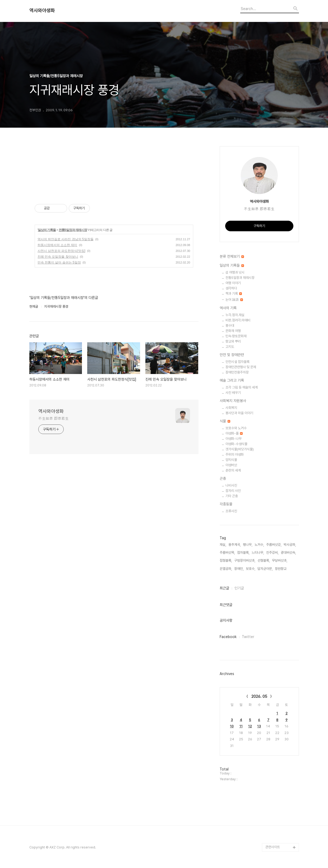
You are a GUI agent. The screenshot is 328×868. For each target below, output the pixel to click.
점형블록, (226, 560)
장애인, (239, 569)
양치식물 (231, 460)
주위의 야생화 (235, 454)
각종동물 (226, 504)
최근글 (224, 588)
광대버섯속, (288, 553)
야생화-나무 (234, 439)
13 (259, 726)
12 (250, 726)
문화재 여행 (233, 331)
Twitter (248, 637)
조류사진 (231, 511)
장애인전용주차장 (237, 372)
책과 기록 (234, 294)
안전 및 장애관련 (232, 355)
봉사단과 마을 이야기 (239, 413)
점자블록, (243, 553)
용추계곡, (235, 545)
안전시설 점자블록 (237, 362)
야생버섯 (231, 465)
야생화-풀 (234, 433)
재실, (223, 545)
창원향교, (281, 569)
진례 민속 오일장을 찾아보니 (58, 257)
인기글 (239, 588)
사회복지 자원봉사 (233, 401)
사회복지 (231, 408)
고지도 (230, 347)
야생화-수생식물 (236, 444)
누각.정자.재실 (235, 315)
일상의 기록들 (47, 230)
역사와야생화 (42, 11)
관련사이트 (273, 847)
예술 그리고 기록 (232, 380)
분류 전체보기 (232, 256)
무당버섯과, (280, 560)
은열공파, (226, 569)
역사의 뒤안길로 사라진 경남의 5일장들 (66, 239)
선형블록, (264, 560)
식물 (225, 421)
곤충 (223, 478)
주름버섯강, (274, 545)
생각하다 (231, 288)
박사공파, (290, 545)
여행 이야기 (233, 283)
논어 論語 (234, 300)
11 (241, 726)
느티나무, (258, 553)
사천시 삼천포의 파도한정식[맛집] (61, 251)
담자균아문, (265, 569)
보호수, (251, 569)
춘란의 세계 (233, 470)
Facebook (228, 637)
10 (232, 726)
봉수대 (230, 325)
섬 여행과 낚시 (235, 272)
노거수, (259, 545)
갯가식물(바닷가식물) (240, 449)
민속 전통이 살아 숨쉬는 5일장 (59, 262)
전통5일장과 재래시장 (73, 230)
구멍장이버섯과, (245, 560)
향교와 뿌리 (233, 341)
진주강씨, (272, 553)
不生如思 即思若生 (54, 418)
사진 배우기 (233, 393)
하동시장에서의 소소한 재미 (57, 245)
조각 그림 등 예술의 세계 (242, 387)
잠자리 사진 (233, 491)
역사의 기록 (228, 308)
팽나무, (248, 545)
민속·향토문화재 (236, 336)
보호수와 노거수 (236, 428)
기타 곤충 (232, 496)
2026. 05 (259, 696)
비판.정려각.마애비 (238, 320)
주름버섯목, (227, 553)
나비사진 (231, 485)
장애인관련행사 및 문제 (241, 367)
